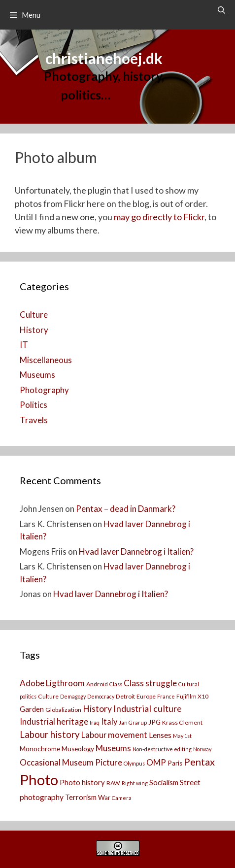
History (34, 330)
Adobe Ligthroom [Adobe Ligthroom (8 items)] (52, 683)
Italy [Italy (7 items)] (109, 721)
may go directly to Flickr (159, 217)
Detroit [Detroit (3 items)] (125, 696)
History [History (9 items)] (97, 709)
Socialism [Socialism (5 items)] (164, 783)
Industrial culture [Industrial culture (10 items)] (148, 708)
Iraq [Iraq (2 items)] (95, 722)
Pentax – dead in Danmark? (126, 509)
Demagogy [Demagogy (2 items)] (73, 696)
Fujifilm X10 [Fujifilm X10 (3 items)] (192, 696)
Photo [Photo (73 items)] (39, 780)
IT (24, 345)
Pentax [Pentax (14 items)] (199, 762)
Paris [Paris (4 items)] (175, 763)
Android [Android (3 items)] (97, 684)
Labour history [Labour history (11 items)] (50, 734)
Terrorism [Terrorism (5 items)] (81, 797)
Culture (34, 315)
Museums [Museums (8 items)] (113, 748)
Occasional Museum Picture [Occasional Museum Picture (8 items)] (71, 762)
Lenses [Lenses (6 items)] (160, 735)
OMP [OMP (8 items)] (156, 762)
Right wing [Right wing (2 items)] (135, 783)
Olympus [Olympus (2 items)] (134, 763)
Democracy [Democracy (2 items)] (101, 696)
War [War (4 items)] (104, 798)
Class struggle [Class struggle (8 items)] (150, 683)
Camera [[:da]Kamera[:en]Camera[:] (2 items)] (122, 798)
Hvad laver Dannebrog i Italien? (136, 551)
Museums (37, 375)
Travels (34, 420)
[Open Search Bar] (221, 10)
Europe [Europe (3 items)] (146, 696)
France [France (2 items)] (166, 696)
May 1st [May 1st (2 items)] (182, 736)
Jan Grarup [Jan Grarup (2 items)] (133, 722)
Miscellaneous (46, 360)
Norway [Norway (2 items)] (202, 749)
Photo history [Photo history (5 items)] (82, 783)
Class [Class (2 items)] (116, 684)
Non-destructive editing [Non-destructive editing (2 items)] (162, 749)
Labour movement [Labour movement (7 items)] (114, 735)
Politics (34, 405)
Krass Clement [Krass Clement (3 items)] (182, 722)
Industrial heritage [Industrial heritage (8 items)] (54, 721)
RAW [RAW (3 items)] (113, 783)
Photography (44, 390)
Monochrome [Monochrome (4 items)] (40, 749)
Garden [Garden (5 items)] (32, 709)
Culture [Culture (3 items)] (48, 696)
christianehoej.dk (104, 58)
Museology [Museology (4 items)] (78, 749)
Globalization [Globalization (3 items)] (63, 710)
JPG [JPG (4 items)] (154, 722)
